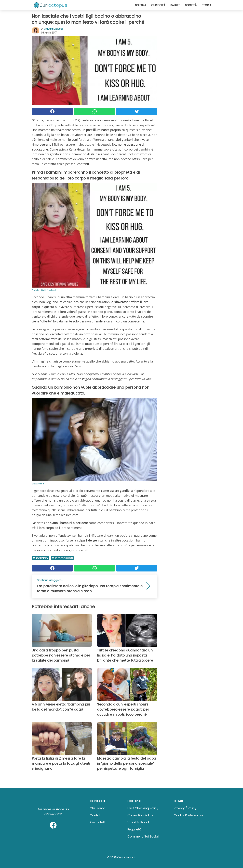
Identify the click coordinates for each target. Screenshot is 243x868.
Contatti (96, 815)
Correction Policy (140, 815)
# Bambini (40, 558)
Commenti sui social (143, 836)
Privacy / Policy (185, 808)
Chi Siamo (97, 808)
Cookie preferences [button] (188, 815)
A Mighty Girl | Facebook (44, 290)
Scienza (141, 5)
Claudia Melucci (53, 29)
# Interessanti (62, 558)
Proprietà (134, 829)
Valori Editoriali (138, 822)
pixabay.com (38, 484)
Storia (206, 5)
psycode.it (97, 822)
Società (191, 5)
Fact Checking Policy (143, 808)
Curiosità (158, 5)
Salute (175, 5)
